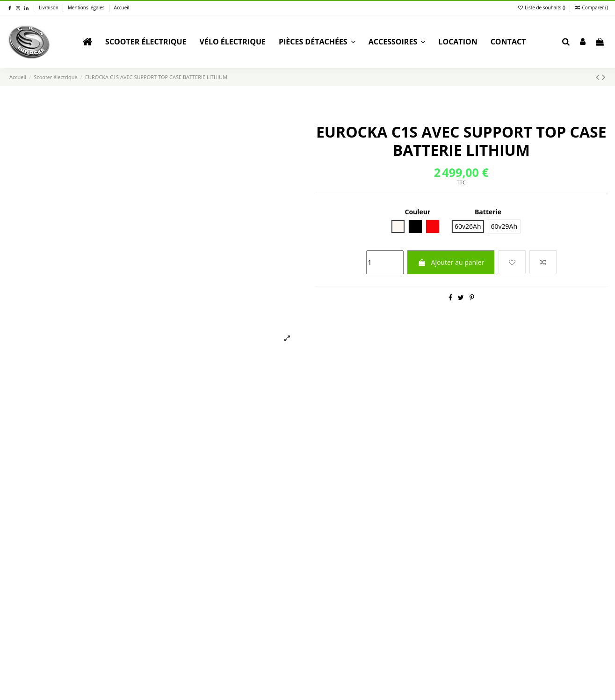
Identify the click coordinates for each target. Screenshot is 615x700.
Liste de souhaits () (542, 7)
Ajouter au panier (451, 262)
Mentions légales (87, 7)
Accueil (122, 7)
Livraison (49, 7)
